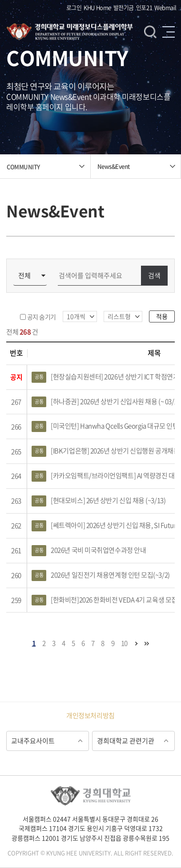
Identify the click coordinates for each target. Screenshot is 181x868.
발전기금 (124, 7)
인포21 (144, 7)
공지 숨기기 (42, 317)
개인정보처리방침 (90, 715)
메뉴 (169, 32)
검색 (150, 32)
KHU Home (97, 7)
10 (124, 643)
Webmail (165, 7)
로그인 (74, 7)
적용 (162, 316)
